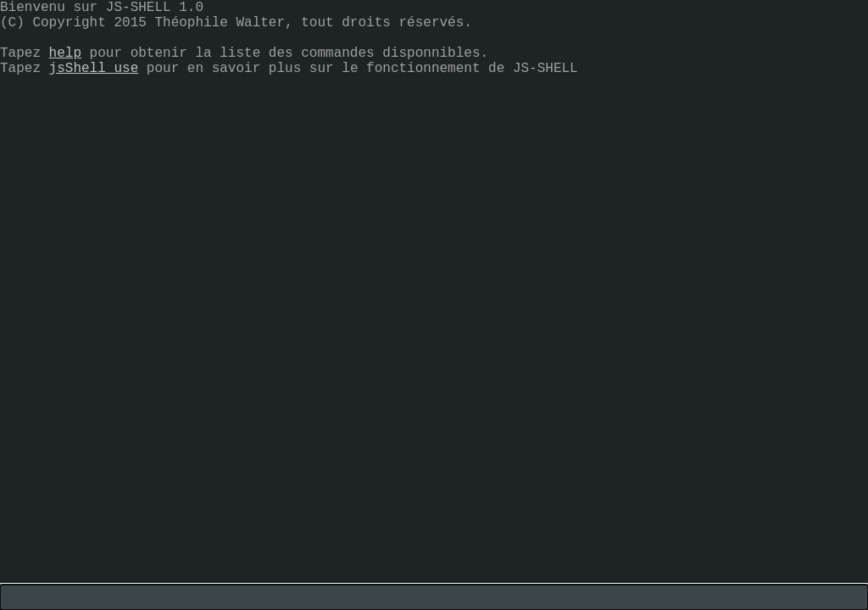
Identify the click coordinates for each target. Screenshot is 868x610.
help (65, 53)
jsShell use (94, 69)
